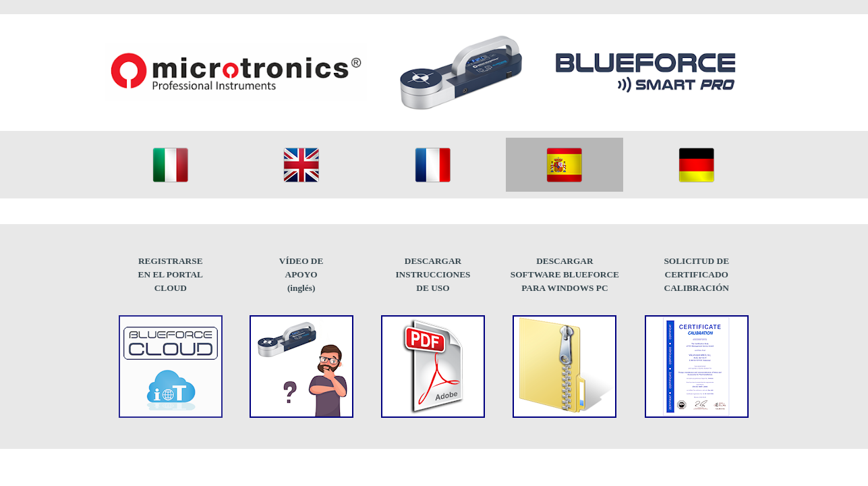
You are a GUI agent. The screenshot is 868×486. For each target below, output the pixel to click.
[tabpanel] (171, 275)
